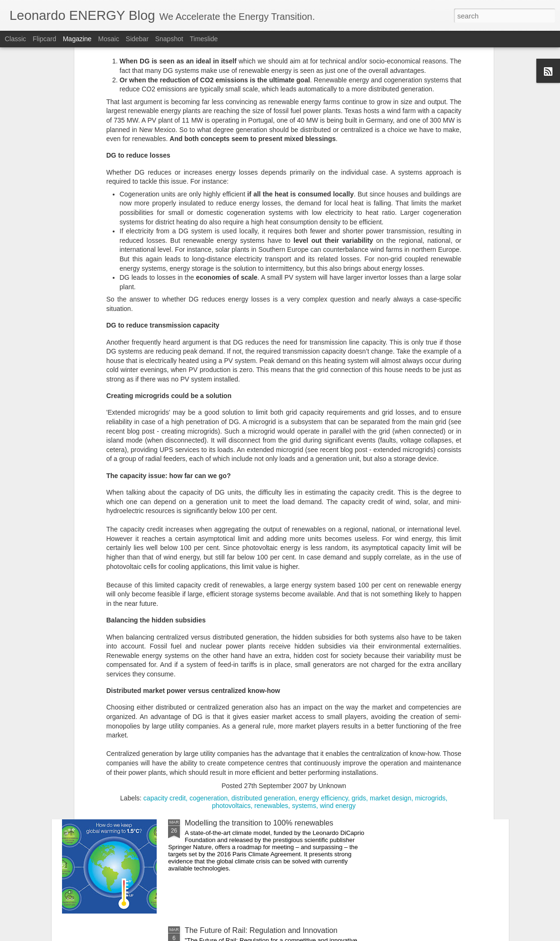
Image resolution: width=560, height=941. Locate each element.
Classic (15, 39)
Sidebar (137, 39)
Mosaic (108, 39)
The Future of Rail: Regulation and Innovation (261, 930)
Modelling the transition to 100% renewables (259, 823)
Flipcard (44, 39)
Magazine (77, 39)
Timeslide (204, 39)
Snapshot (169, 39)
